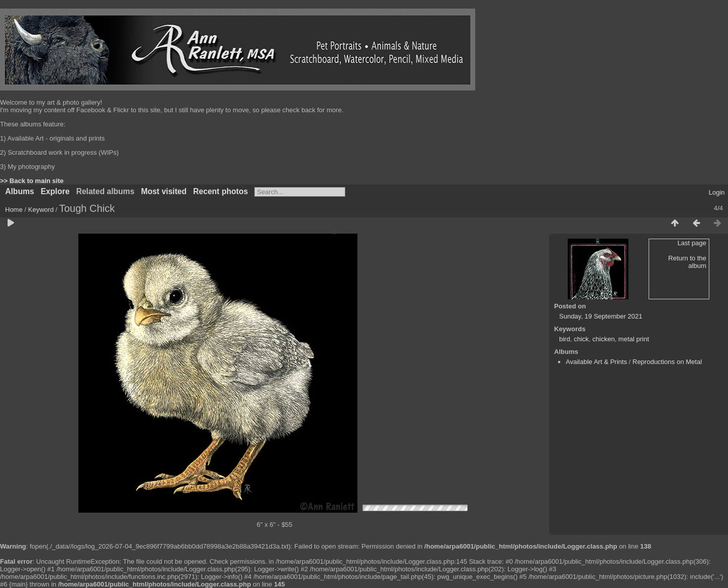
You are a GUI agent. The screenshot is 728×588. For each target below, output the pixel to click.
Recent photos (220, 191)
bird (565, 339)
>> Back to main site (32, 181)
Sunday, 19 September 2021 (601, 316)
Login (717, 192)
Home (14, 210)
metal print (634, 339)
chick (581, 339)
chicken (604, 339)
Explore (55, 191)
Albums (19, 191)
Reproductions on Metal (667, 362)
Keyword (41, 210)
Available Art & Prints (596, 362)
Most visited (164, 191)
